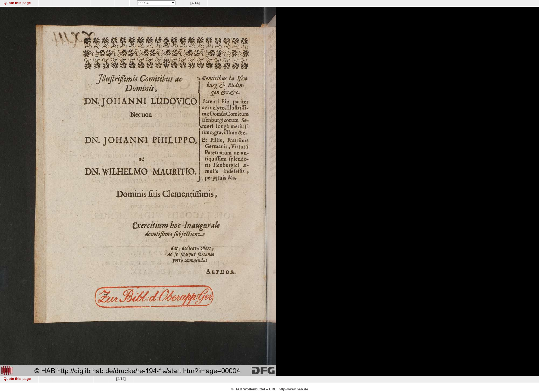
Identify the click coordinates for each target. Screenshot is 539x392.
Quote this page (17, 3)
